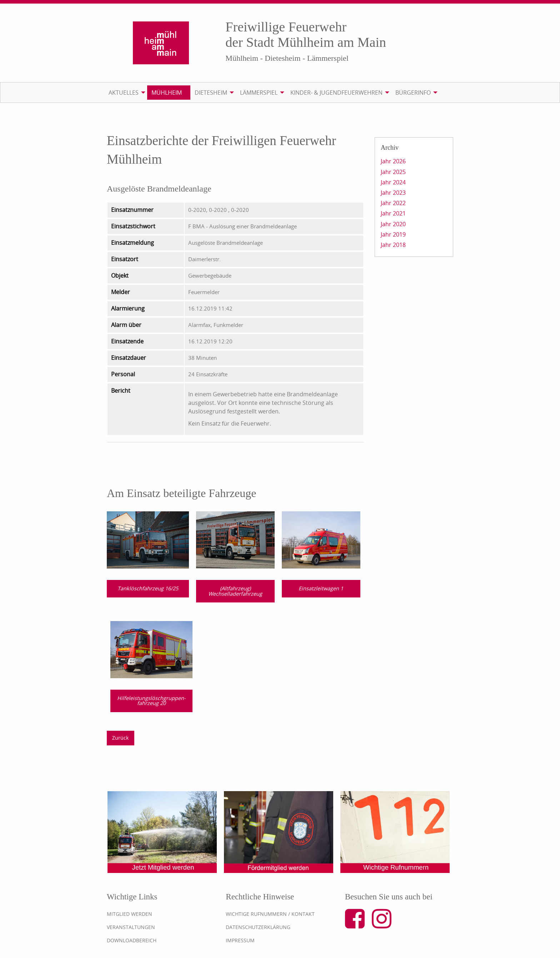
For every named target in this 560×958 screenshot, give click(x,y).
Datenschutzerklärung (258, 927)
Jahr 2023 (393, 193)
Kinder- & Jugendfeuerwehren (336, 93)
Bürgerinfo (413, 93)
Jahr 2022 (393, 203)
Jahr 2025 (393, 172)
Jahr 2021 (393, 213)
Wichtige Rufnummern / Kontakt (270, 914)
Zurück (120, 738)
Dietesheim (211, 93)
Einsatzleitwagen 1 (321, 588)
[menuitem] (126, 93)
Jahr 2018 (393, 245)
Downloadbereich (132, 940)
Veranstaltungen (131, 927)
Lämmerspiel (259, 93)
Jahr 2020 (393, 224)
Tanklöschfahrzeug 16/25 (148, 588)
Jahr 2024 (393, 182)
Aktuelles (124, 93)
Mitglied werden (129, 914)
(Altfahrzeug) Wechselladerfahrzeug (235, 591)
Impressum (240, 940)
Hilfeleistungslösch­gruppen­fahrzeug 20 (151, 701)
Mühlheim (167, 93)
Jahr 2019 (393, 234)
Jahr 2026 (393, 161)
